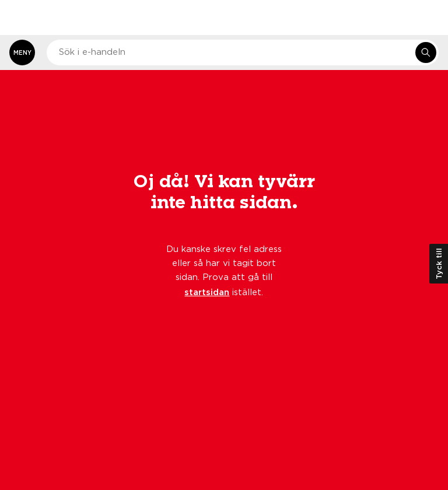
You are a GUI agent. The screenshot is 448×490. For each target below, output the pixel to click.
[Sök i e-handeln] (426, 52)
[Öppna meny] (22, 52)
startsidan (207, 292)
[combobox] (243, 52)
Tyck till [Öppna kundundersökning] (439, 264)
